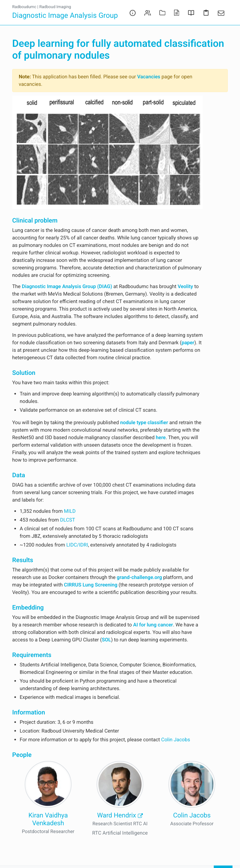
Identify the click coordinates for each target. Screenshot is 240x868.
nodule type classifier (144, 422)
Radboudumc (24, 7)
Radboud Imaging (55, 7)
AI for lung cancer (153, 625)
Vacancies (149, 77)
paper (188, 343)
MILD (70, 511)
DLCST (67, 520)
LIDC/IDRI (77, 545)
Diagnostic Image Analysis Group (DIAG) (67, 286)
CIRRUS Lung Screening (90, 585)
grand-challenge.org (140, 577)
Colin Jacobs (176, 740)
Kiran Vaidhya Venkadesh (48, 819)
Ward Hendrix (120, 816)
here (161, 437)
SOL (106, 640)
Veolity (185, 286)
